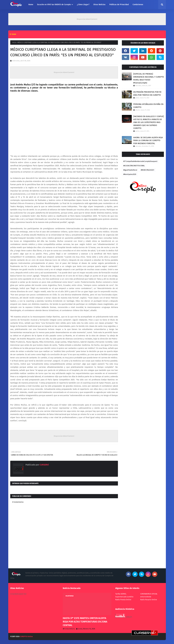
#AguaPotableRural (130, 170)
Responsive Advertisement (87, 19)
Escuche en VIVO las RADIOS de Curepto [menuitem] (54, 5)
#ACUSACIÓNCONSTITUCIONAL (134, 166)
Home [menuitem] (31, 5)
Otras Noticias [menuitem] (99, 5)
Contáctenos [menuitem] (138, 5)
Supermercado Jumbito (124, 597)
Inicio (14, 43)
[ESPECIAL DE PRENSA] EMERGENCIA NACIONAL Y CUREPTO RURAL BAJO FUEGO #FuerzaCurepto (149, 78)
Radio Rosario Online (149, 600)
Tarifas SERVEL (121, 594)
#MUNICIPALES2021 (147, 170)
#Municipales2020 (130, 174)
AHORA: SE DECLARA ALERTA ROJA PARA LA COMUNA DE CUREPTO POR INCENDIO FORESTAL (148, 140)
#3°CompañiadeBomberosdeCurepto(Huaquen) (140, 161)
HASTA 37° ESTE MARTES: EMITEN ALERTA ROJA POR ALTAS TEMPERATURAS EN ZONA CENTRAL (85, 622)
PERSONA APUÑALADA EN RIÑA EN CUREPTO (148, 106)
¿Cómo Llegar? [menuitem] (83, 5)
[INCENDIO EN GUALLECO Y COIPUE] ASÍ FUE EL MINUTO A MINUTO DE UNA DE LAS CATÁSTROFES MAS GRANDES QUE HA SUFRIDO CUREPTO (149, 122)
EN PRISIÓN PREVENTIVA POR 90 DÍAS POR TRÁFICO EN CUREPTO (147, 93)
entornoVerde (146, 597)
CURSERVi (44, 465)
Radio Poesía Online (123, 600)
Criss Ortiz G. (70, 629)
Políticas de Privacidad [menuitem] (119, 5)
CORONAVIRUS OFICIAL (149, 594)
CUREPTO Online (26, 636)
